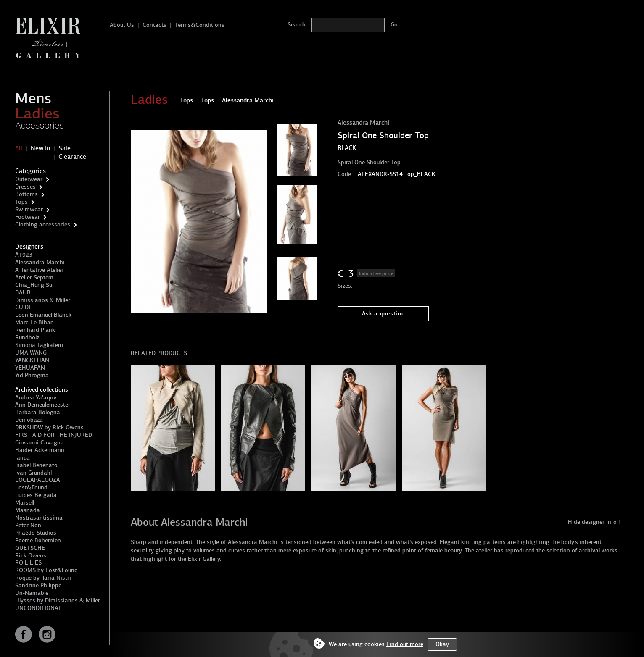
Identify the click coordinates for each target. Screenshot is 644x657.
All (19, 148)
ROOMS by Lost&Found (46, 570)
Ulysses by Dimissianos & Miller (58, 600)
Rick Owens (31, 556)
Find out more (405, 644)
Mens (33, 98)
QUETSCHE (30, 548)
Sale (65, 148)
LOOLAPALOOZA (38, 480)
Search (297, 25)
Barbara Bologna (38, 412)
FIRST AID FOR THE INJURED (54, 435)
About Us (122, 25)
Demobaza (29, 420)
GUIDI (23, 307)
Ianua (22, 458)
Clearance (72, 157)
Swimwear (29, 209)
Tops (21, 202)
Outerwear (29, 179)
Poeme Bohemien (38, 540)
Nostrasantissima (39, 518)
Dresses (25, 187)
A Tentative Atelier (39, 270)
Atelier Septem (34, 277)
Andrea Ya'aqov (36, 398)
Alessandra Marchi (40, 262)
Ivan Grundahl (33, 473)
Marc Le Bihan (34, 322)
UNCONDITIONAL (38, 608)
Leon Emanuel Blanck (43, 315)
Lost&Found (31, 487)
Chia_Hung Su (34, 285)
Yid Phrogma (32, 375)
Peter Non (28, 525)
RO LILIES (28, 563)
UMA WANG (31, 353)
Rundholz (27, 338)
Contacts (154, 25)
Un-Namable (32, 593)
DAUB (23, 293)
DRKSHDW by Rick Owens (49, 427)
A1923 (24, 255)
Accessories (40, 125)
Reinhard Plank (35, 330)
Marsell (25, 503)
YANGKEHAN (32, 360)
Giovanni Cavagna (40, 443)
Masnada (28, 510)
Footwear (28, 217)
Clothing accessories (43, 225)
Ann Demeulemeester (43, 405)
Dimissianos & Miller (43, 300)
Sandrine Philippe (38, 585)
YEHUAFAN (30, 368)
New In (40, 148)
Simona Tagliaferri (39, 345)
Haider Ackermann (40, 450)
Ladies (37, 113)
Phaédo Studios (36, 533)
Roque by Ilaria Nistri (43, 578)
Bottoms (26, 194)
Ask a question (384, 314)
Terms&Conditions (200, 25)
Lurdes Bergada (36, 495)
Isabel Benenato (36, 465)
